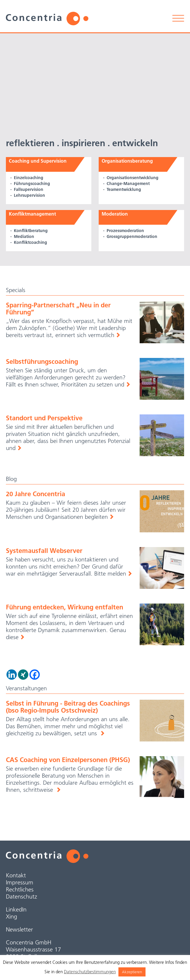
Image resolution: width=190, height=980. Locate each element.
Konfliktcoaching (30, 242)
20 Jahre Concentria (35, 494)
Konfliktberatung (31, 231)
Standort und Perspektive (44, 418)
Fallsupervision (29, 189)
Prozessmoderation (125, 231)
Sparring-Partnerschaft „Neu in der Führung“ (58, 309)
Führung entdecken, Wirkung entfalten (65, 607)
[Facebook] (35, 675)
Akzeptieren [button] (132, 972)
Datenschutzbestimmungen (90, 972)
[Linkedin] (12, 675)
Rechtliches (20, 889)
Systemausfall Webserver (44, 551)
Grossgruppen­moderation (132, 236)
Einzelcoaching (29, 178)
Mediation (24, 236)
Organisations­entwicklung (133, 178)
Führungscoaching (32, 184)
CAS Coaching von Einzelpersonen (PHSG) (68, 760)
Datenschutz (22, 896)
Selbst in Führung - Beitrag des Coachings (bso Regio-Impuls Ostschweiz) (68, 707)
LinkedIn (16, 909)
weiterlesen (102, 733)
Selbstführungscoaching (42, 361)
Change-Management (128, 184)
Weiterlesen (118, 335)
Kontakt (16, 875)
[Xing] (23, 675)
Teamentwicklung (124, 189)
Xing (11, 916)
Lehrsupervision (29, 195)
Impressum (20, 882)
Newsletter (19, 929)
